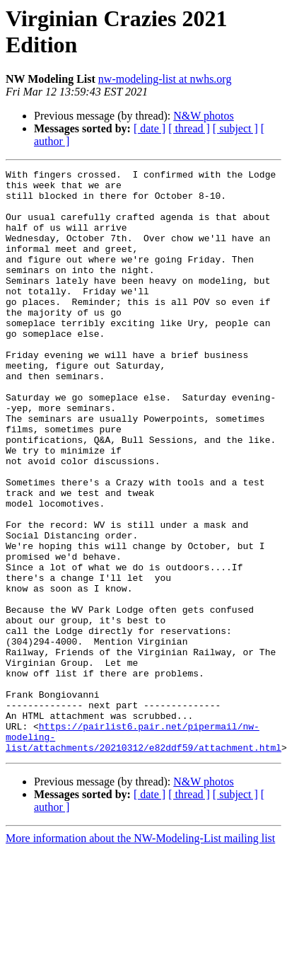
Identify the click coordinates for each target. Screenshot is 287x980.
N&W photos (203, 116)
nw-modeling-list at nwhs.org (165, 79)
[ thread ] (189, 128)
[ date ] (150, 128)
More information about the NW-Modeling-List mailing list (140, 955)
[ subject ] (235, 128)
